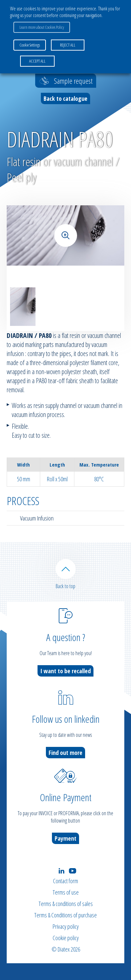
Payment (65, 838)
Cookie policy (66, 938)
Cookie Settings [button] (30, 45)
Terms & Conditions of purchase (65, 915)
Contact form (65, 881)
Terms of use (66, 892)
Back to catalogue (65, 98)
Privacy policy (66, 926)
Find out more (65, 753)
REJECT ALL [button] (68, 45)
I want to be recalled (65, 671)
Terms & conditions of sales (66, 904)
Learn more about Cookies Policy (42, 27)
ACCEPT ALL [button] (37, 61)
